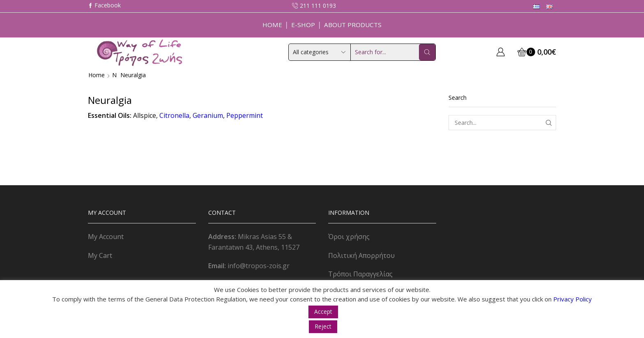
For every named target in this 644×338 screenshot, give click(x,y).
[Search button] (427, 52)
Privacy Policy (573, 299)
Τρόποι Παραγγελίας (360, 274)
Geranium (208, 115)
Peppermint (245, 115)
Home (272, 25)
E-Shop (303, 25)
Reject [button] (323, 326)
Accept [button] (323, 312)
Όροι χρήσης (349, 237)
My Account (106, 237)
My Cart (100, 255)
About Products (353, 25)
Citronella (174, 115)
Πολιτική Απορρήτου (361, 255)
